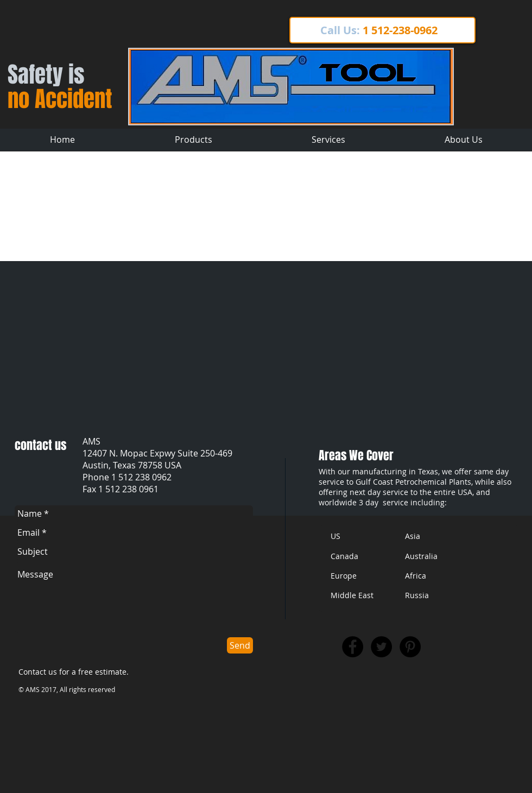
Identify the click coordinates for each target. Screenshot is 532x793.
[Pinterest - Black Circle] (410, 647)
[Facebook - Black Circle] (353, 647)
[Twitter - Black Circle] (381, 647)
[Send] (240, 645)
